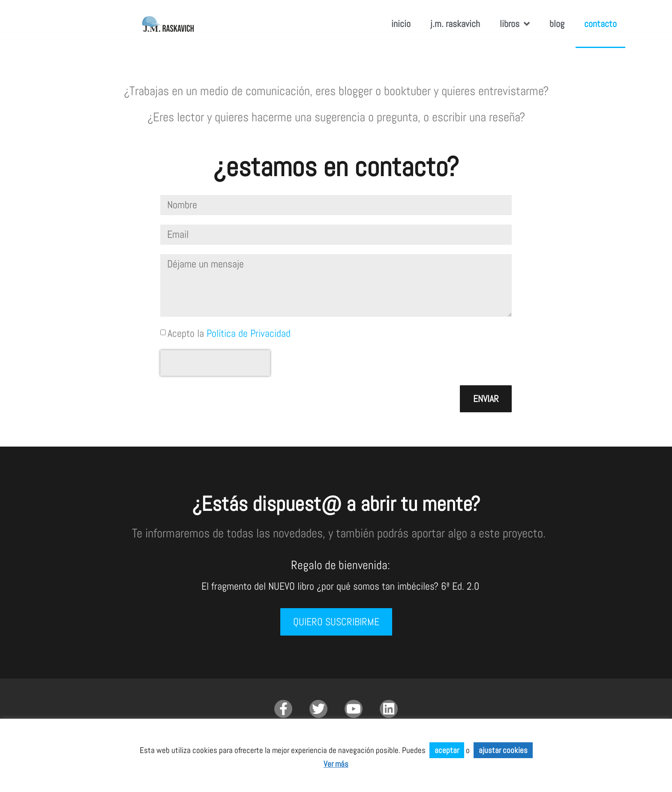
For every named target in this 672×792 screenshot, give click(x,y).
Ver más (336, 764)
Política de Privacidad (249, 333)
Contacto (600, 24)
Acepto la (229, 333)
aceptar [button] (447, 750)
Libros (515, 24)
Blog (557, 24)
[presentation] (215, 363)
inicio (401, 24)
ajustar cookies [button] (503, 750)
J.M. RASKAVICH (455, 24)
